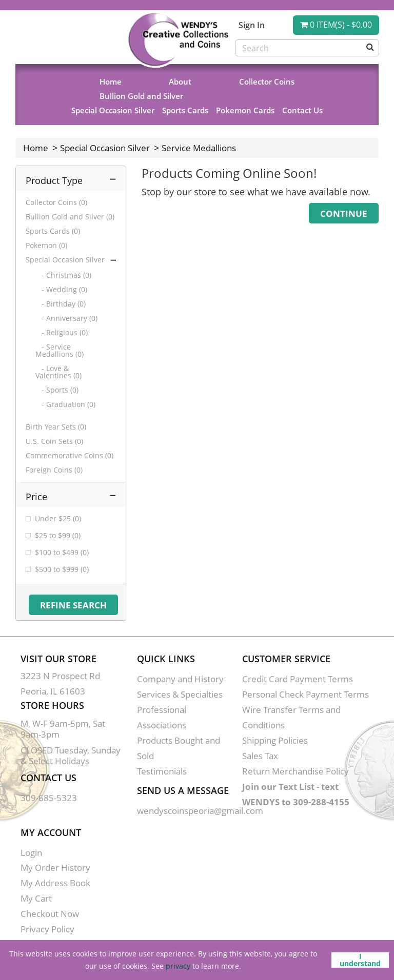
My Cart (36, 898)
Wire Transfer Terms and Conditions (291, 717)
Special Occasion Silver (113, 110)
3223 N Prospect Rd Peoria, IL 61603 (60, 683)
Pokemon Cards (245, 110)
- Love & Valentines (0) (58, 372)
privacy (178, 966)
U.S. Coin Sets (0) (54, 441)
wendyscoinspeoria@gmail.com (200, 811)
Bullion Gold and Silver (141, 96)
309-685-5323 (49, 798)
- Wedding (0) (61, 290)
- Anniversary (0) (66, 318)
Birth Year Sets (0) (56, 427)
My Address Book (55, 883)
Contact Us (302, 110)
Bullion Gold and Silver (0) (70, 217)
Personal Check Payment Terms (306, 694)
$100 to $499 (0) (62, 553)
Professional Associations (162, 717)
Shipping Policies (275, 740)
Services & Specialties (180, 694)
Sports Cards (185, 110)
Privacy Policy (47, 929)
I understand (360, 960)
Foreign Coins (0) (54, 470)
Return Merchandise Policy (295, 771)
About (180, 81)
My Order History (55, 867)
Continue (344, 213)
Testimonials (162, 771)
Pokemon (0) (46, 246)
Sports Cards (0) (53, 231)
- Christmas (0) (63, 275)
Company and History (180, 679)
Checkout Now (50, 914)
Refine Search (73, 605)
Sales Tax (260, 756)
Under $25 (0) (58, 519)
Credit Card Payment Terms (298, 679)
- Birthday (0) (61, 304)
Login (31, 853)
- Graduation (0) (65, 404)
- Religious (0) (62, 333)
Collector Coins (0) (56, 202)
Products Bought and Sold (179, 748)
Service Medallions (199, 148)
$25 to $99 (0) (58, 536)
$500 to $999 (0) (62, 569)
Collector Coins (267, 81)
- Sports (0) (57, 390)
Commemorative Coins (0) (70, 456)
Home (111, 81)
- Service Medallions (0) (60, 351)
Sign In (252, 25)
